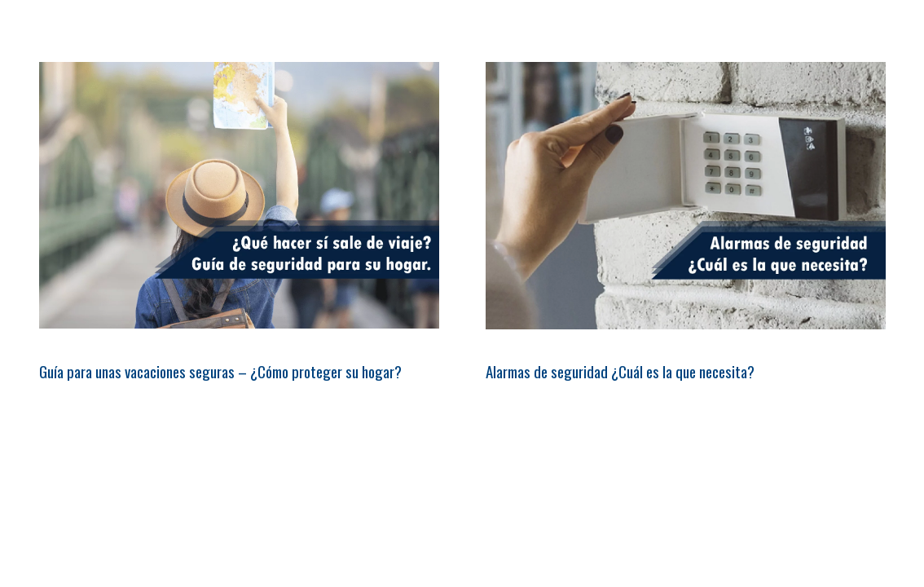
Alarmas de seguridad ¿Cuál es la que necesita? (620, 371)
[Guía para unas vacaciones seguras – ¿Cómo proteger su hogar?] (239, 195)
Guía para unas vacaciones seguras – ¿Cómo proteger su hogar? (220, 371)
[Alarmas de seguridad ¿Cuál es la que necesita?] (686, 196)
